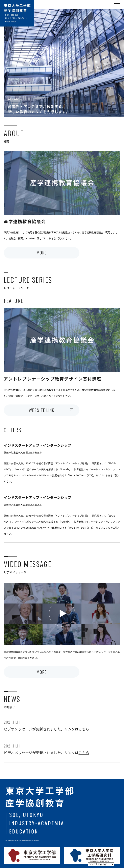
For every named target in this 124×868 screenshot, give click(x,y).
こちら (84, 729)
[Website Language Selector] (101, 864)
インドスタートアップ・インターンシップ (38, 497)
